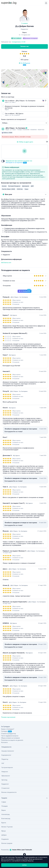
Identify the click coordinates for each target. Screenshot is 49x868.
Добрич (4, 835)
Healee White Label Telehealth (21, 850)
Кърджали (5, 839)
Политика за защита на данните (12, 740)
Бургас (4, 823)
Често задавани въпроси (10, 736)
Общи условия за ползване (10, 738)
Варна (4, 810)
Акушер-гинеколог (8, 751)
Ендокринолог (6, 755)
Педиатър (5, 759)
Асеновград (5, 814)
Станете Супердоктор (9, 734)
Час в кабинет (16, 38)
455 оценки (24, 60)
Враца (4, 831)
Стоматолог (5, 788)
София (4, 802)
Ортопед (4, 780)
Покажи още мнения (8, 717)
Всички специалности (9, 792)
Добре (24, 865)
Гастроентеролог (7, 768)
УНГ (3, 763)
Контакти (4, 742)
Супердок (6, 731)
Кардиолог (5, 784)
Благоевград (6, 819)
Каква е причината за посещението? (14, 119)
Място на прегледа (8, 97)
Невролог (5, 772)
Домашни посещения (30, 38)
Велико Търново (7, 827)
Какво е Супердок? (8, 729)
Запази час (24, 46)
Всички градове (7, 843)
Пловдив (5, 806)
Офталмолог (6, 776)
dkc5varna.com (6, 263)
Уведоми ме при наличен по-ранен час (19, 162)
